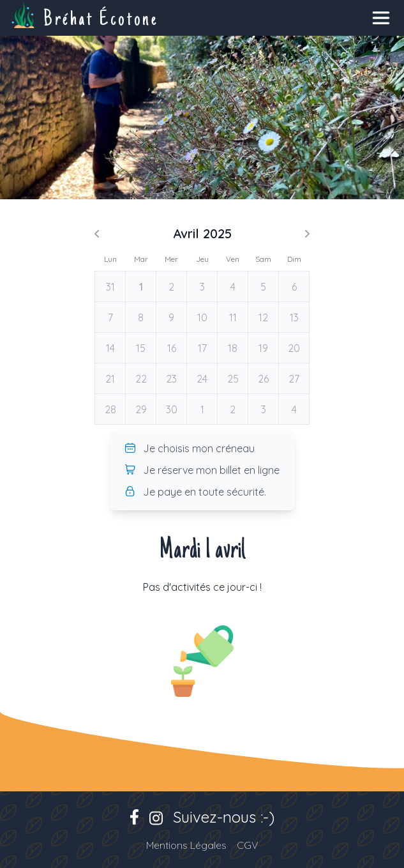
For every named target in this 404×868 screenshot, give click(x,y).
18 (233, 348)
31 (110, 287)
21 (110, 379)
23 (171, 379)
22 (141, 379)
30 (172, 409)
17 (202, 348)
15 (141, 348)
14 (110, 348)
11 (233, 317)
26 (263, 379)
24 (202, 379)
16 (172, 348)
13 (294, 317)
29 (141, 409)
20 (294, 348)
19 (263, 348)
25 (233, 379)
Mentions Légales (186, 845)
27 (294, 379)
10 (202, 317)
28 (110, 409)
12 (263, 317)
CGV (248, 845)
